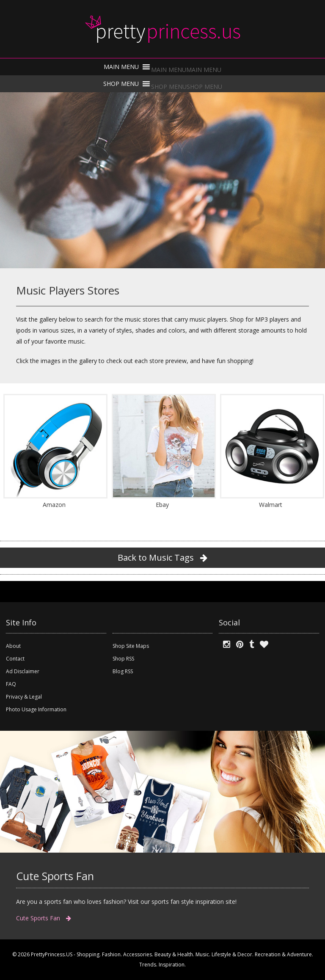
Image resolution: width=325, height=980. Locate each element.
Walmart (271, 505)
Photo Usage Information (36, 709)
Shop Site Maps (131, 646)
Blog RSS (123, 671)
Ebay (162, 505)
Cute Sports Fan (44, 918)
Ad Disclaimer (23, 671)
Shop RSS (123, 659)
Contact (15, 659)
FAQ (11, 684)
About (13, 646)
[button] (186, 70)
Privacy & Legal (24, 697)
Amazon (54, 505)
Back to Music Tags (162, 557)
